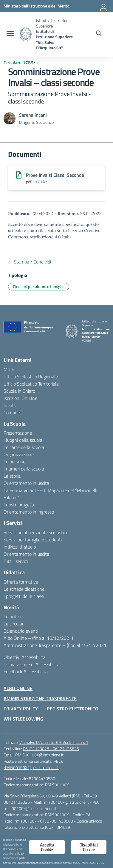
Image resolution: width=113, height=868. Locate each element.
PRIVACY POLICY (21, 709)
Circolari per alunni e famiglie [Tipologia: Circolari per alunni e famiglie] (39, 286)
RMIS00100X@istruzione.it (39, 755)
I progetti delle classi (24, 596)
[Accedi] (104, 6)
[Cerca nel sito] (99, 34)
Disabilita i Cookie (89, 847)
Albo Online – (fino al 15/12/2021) (38, 638)
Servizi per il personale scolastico (36, 532)
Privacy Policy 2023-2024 (88, 863)
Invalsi (10, 405)
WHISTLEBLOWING (23, 719)
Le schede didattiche (24, 589)
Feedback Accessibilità (26, 671)
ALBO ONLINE (18, 688)
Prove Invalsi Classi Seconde (55, 175)
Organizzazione (19, 454)
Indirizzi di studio (20, 547)
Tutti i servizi (16, 561)
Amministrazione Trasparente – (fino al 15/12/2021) (56, 645)
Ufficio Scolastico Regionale (31, 377)
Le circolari (14, 624)
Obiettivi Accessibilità (25, 657)
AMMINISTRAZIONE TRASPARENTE (40, 698)
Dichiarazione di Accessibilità (32, 664)
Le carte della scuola (24, 447)
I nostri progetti (19, 505)
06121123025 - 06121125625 (51, 749)
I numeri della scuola (24, 469)
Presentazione (18, 433)
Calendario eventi (21, 631)
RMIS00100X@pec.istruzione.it (31, 767)
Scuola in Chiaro (19, 391)
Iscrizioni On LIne (20, 398)
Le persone (14, 462)
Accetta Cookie (47, 847)
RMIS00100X (57, 785)
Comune (12, 412)
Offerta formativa (21, 582)
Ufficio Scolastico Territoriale (31, 384)
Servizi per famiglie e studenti (33, 540)
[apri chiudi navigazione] (10, 34)
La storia (12, 476)
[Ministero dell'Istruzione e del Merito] (36, 6)
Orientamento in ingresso (29, 512)
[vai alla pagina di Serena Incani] (33, 115)
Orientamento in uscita (26, 483)
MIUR (9, 369)
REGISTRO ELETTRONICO (73, 709)
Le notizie (13, 616)
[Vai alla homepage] (26, 34)
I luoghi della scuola (23, 440)
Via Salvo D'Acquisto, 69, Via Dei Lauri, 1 (54, 742)
